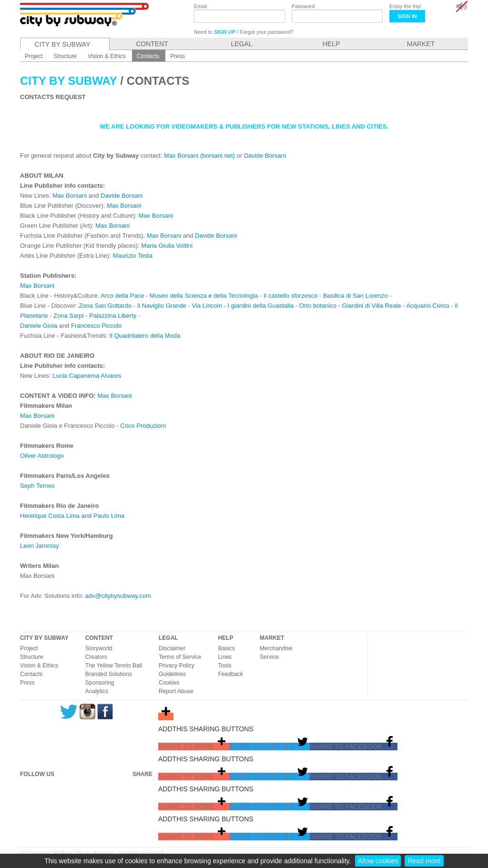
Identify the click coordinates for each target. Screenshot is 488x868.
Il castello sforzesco (290, 296)
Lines (225, 657)
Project (29, 648)
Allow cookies (378, 861)
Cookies (169, 683)
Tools (224, 666)
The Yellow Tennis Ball (114, 666)
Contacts (31, 674)
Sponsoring (100, 683)
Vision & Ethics (39, 666)
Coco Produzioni (143, 426)
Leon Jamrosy (40, 546)
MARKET (272, 638)
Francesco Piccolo (96, 326)
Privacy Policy (177, 666)
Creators (96, 657)
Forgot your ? (267, 32)
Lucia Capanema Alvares (87, 376)
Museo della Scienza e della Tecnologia (204, 296)
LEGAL (168, 638)
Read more (424, 861)
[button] (194, 747)
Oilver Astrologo (42, 456)
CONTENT (99, 638)
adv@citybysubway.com (118, 596)
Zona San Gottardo (106, 306)
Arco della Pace (122, 296)
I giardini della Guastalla (261, 306)
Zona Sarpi (69, 316)
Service (269, 657)
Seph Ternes (37, 486)
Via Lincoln (207, 306)
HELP (225, 638)
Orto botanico (318, 306)
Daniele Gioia (39, 326)
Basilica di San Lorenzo (356, 296)
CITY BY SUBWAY (44, 638)
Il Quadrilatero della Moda (145, 336)
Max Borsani (181, 156)
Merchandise (276, 648)
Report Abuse (176, 691)
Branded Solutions (109, 674)
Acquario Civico (427, 306)
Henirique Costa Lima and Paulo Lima (72, 516)
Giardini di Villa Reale (371, 306)
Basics (226, 648)
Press (27, 683)
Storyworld (99, 648)
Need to (215, 32)
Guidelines (172, 674)
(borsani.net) (218, 156)
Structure (32, 657)
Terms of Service (180, 657)
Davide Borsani (265, 156)
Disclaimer (172, 648)
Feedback (230, 674)
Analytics (97, 691)
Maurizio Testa (132, 256)
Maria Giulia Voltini (167, 246)
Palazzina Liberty (113, 316)
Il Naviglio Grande (162, 306)
